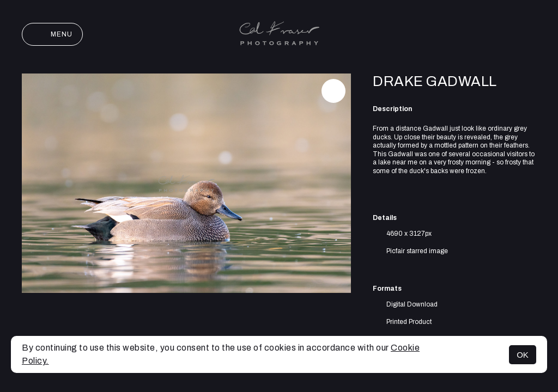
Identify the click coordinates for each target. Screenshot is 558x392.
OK (523, 355)
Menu (52, 34)
